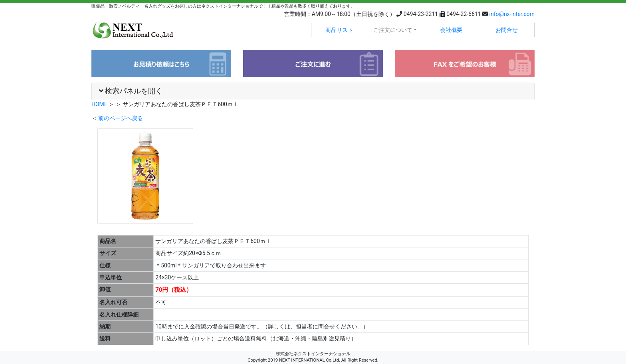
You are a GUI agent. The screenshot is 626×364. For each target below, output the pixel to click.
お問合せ (507, 30)
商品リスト (339, 30)
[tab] (313, 92)
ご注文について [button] (393, 30)
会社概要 (451, 30)
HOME (99, 104)
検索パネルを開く (131, 91)
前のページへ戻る (121, 118)
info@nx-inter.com (512, 14)
